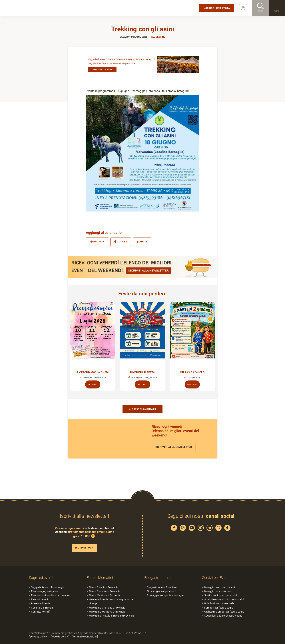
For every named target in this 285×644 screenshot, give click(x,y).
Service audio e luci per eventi (221, 595)
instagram (183, 91)
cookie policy (60, 637)
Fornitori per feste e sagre (219, 608)
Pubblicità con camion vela (219, 603)
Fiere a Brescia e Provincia (104, 587)
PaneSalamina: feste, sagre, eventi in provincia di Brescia (28, 8)
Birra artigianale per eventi (161, 591)
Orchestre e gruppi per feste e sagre (224, 612)
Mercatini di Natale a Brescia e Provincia (111, 616)
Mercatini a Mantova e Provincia (107, 612)
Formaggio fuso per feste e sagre (165, 595)
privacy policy (39, 637)
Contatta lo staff (40, 612)
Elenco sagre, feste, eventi (46, 591)
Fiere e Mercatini (100, 578)
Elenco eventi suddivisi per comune (51, 595)
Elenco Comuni (39, 599)
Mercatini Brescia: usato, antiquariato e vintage (111, 601)
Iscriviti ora (84, 548)
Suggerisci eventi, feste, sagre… (48, 587)
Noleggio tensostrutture (218, 591)
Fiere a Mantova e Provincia (104, 595)
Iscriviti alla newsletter (174, 447)
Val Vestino (158, 37)
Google (121, 242)
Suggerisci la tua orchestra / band (223, 616)
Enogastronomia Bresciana (162, 587)
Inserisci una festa (216, 8)
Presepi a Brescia (41, 603)
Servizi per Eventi (216, 578)
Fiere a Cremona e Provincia (105, 591)
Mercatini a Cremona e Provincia (107, 608)
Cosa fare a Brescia (42, 608)
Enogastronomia (157, 578)
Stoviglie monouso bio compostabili (224, 599)
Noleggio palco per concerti (220, 587)
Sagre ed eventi (41, 578)
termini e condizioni (85, 637)
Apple (142, 242)
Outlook (97, 242)
